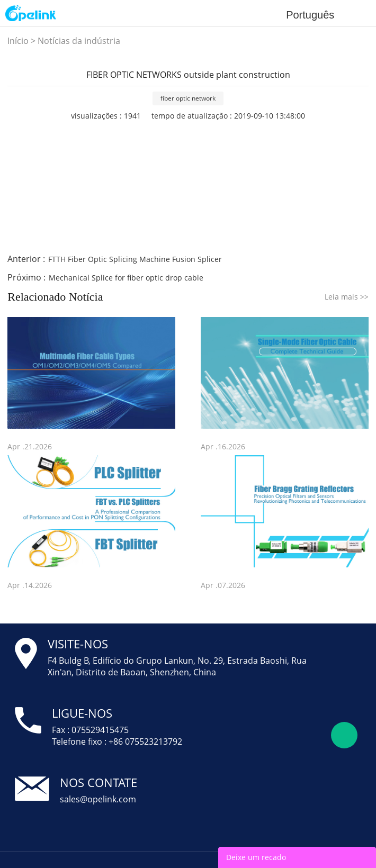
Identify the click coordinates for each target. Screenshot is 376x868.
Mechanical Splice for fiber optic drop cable (126, 278)
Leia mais (347, 297)
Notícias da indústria (79, 41)
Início (18, 41)
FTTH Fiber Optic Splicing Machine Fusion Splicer (135, 259)
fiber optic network (188, 98)
